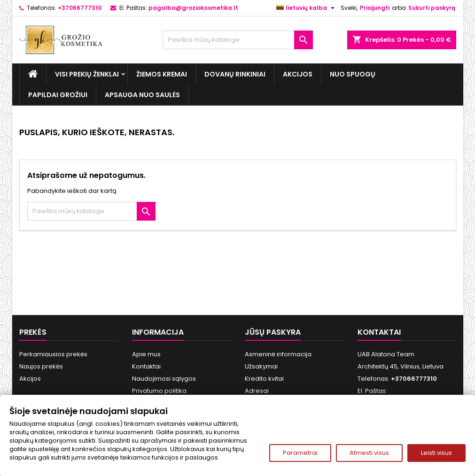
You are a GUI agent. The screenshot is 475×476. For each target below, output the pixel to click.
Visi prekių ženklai (87, 74)
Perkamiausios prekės (53, 354)
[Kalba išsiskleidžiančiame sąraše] (307, 8)
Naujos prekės (41, 366)
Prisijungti (375, 8)
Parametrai (300, 453)
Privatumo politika (159, 391)
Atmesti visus (369, 453)
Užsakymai (261, 366)
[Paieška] (238, 40)
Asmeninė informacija (278, 354)
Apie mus (146, 354)
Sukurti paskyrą (432, 8)
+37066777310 (80, 8)
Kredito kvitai (264, 379)
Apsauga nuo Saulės (142, 95)
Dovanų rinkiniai (235, 74)
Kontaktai (146, 366)
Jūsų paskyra (273, 332)
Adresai (257, 391)
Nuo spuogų (353, 74)
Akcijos (298, 74)
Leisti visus (436, 453)
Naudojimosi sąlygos (164, 379)
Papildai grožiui (58, 95)
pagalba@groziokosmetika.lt (193, 8)
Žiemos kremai (162, 74)
